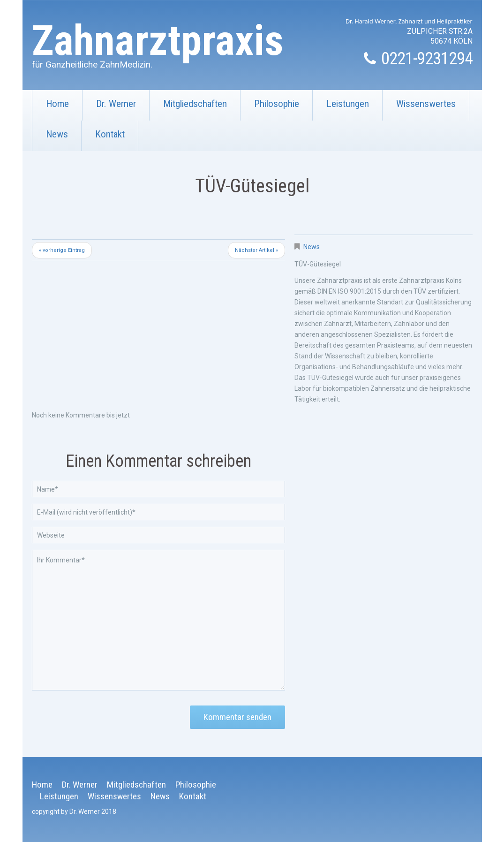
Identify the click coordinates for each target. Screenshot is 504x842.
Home (57, 104)
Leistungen (348, 104)
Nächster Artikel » (256, 250)
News (57, 134)
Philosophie (277, 104)
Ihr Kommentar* (158, 620)
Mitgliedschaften (188, 109)
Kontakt (103, 140)
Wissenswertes (419, 109)
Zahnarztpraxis (158, 41)
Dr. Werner (116, 104)
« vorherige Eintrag (62, 250)
